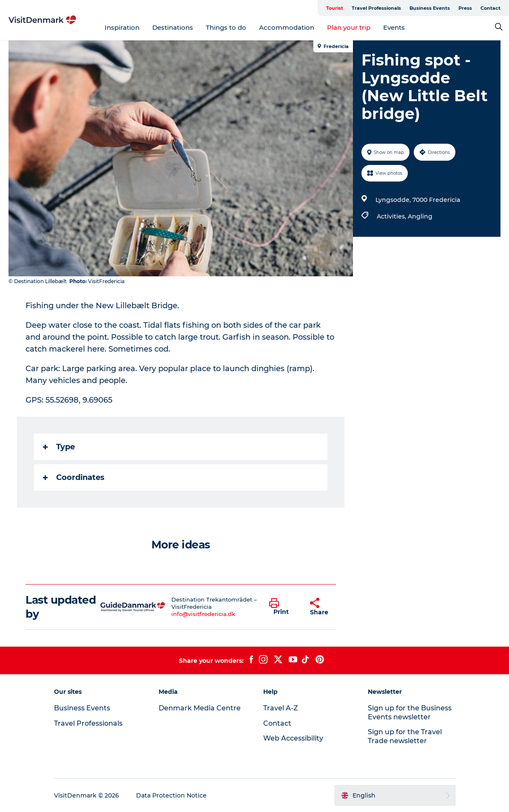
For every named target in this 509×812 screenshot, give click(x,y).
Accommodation (287, 27)
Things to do (226, 27)
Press (465, 8)
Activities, (392, 216)
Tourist (335, 8)
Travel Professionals (376, 8)
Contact (491, 8)
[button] (283, 607)
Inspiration (122, 27)
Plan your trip (349, 27)
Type (59, 447)
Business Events (430, 8)
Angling (420, 216)
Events (394, 27)
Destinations (173, 27)
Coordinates (74, 477)
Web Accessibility (293, 738)
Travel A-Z (281, 708)
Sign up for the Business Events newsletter (410, 713)
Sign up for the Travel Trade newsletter (405, 736)
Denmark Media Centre (200, 708)
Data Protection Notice (171, 795)
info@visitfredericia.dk (203, 614)
